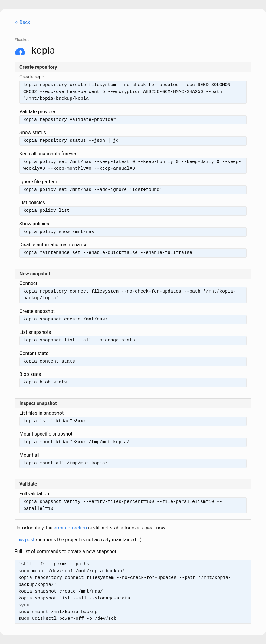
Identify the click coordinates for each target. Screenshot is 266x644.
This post (25, 540)
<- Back (22, 22)
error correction (70, 528)
